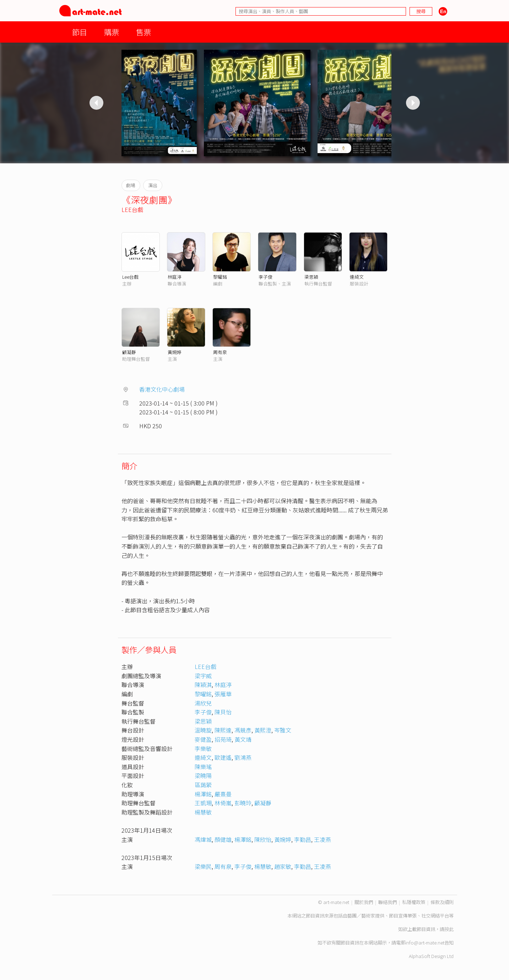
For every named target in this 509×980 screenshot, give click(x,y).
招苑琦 (223, 739)
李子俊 (266, 277)
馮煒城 (203, 839)
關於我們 (364, 902)
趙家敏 (283, 866)
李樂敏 (203, 748)
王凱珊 (203, 803)
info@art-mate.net (425, 943)
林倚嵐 (223, 803)
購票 (112, 32)
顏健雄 (223, 839)
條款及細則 (442, 902)
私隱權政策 (414, 902)
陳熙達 (223, 730)
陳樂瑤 (203, 767)
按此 (449, 929)
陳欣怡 (263, 839)
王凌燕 (323, 839)
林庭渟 (175, 277)
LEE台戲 (132, 209)
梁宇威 (203, 676)
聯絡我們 (388, 902)
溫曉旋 (203, 730)
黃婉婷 (175, 352)
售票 (144, 32)
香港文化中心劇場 (162, 389)
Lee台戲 (130, 277)
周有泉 (220, 352)
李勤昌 (303, 839)
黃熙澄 (263, 730)
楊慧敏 (203, 812)
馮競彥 (243, 730)
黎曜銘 (220, 277)
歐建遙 (223, 757)
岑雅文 (283, 730)
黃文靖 (243, 739)
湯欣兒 (203, 703)
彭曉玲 (243, 803)
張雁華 (223, 694)
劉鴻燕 (243, 757)
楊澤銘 (203, 794)
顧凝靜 (129, 352)
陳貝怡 (223, 712)
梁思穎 (311, 277)
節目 (80, 32)
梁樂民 (203, 866)
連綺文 (357, 277)
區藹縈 (203, 785)
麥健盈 (203, 739)
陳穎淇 (203, 685)
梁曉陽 (203, 775)
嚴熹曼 (223, 794)
